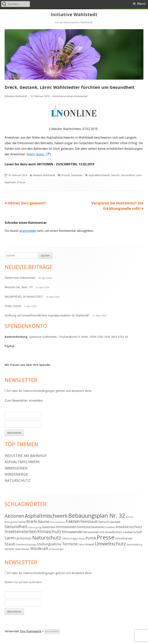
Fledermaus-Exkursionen (20, 278)
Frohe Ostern (13, 306)
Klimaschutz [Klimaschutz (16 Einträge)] (49, 531)
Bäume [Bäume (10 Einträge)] (44, 522)
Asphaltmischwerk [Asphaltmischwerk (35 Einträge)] (46, 516)
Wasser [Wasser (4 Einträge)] (26, 549)
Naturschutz (17, 480)
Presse (66, 175)
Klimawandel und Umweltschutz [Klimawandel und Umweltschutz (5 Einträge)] (103, 532)
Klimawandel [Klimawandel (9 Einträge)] (72, 532)
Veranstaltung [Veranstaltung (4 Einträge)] (134, 545)
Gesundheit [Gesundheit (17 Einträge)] (16, 526)
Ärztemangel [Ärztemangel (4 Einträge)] (56, 549)
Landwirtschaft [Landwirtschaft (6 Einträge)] (132, 532)
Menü (141, 4)
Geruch (115, 175)
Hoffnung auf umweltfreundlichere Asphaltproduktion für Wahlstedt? (47, 315)
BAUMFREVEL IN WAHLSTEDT (24, 297)
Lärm (139, 175)
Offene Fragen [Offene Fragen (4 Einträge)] (70, 539)
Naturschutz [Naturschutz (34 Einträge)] (47, 537)
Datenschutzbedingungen (39, 391)
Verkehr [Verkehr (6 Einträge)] (10, 549)
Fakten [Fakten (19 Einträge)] (73, 521)
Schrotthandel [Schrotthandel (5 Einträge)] (124, 538)
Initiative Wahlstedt (74, 15)
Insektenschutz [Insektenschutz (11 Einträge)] (129, 527)
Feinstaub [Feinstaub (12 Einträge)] (89, 522)
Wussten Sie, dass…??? (19, 287)
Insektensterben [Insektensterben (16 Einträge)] (21, 531)
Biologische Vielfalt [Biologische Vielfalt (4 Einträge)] (15, 522)
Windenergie (16, 474)
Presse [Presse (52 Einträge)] (106, 537)
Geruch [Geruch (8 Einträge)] (104, 522)
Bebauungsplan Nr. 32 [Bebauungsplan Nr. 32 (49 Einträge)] (97, 515)
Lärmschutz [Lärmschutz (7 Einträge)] (23, 538)
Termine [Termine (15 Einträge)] (70, 544)
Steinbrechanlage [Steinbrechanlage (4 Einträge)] (26, 545)
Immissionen (16, 468)
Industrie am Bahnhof (26, 456)
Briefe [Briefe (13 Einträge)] (32, 521)
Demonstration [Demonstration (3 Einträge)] (58, 522)
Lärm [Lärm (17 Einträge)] (10, 538)
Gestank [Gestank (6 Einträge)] (115, 522)
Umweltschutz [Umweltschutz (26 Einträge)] (110, 544)
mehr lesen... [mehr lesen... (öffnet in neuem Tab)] (39, 154)
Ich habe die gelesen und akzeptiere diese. (48, 391)
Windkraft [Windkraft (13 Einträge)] (39, 549)
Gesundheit (128, 175)
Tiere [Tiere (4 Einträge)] (81, 545)
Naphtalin (10, 182)
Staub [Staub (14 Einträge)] (10, 544)
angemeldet (28, 231)
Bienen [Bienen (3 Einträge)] (129, 517)
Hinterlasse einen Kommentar (70, 96)
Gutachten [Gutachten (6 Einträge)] (49, 527)
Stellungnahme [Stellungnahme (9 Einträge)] (49, 544)
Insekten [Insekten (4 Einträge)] (110, 527)
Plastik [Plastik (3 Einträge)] (82, 539)
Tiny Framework (31, 631)
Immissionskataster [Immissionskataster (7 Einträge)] (91, 527)
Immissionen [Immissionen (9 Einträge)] (66, 527)
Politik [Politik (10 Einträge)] (91, 538)
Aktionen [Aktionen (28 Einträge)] (14, 516)
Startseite (77, 175)
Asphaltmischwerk (99, 175)
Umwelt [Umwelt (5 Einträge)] (90, 544)
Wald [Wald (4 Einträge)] (18, 549)
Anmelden (52, 631)
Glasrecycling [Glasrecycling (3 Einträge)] (35, 527)
